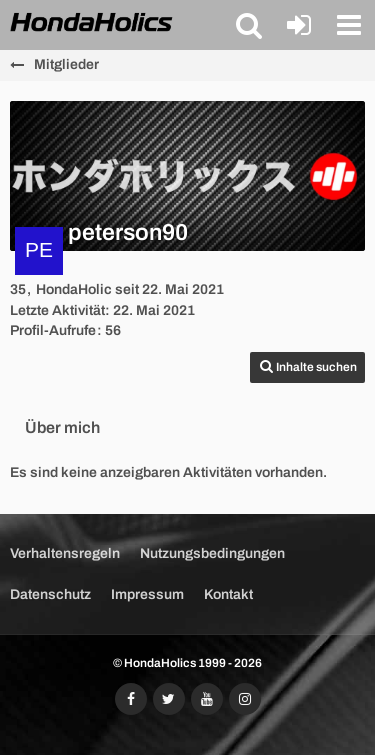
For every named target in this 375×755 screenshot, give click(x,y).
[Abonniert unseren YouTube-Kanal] (207, 699)
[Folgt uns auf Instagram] (245, 699)
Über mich (62, 427)
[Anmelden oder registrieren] (299, 25)
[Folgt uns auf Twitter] (169, 699)
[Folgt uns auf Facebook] (131, 699)
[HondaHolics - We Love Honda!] (92, 24)
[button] (249, 25)
